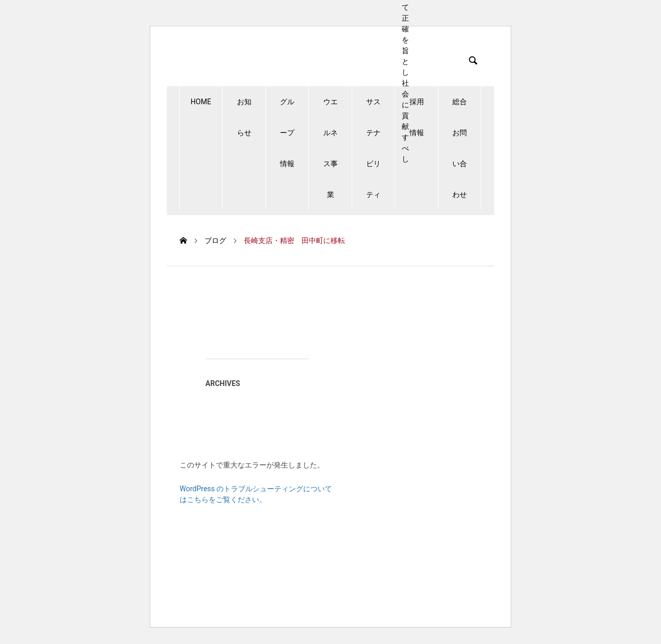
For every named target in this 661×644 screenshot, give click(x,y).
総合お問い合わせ (460, 148)
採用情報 (417, 117)
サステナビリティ (373, 148)
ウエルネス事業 (330, 148)
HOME (201, 102)
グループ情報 (287, 133)
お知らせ (244, 117)
